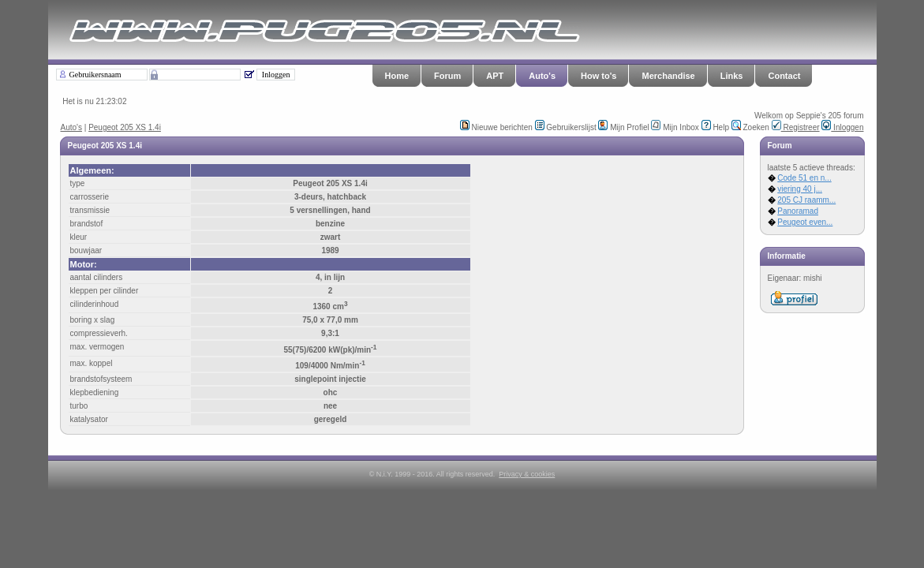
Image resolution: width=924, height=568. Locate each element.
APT (495, 76)
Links (732, 76)
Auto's (542, 76)
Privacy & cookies (527, 474)
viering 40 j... (800, 189)
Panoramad (798, 211)
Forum (447, 76)
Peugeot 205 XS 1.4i (125, 127)
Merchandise (668, 76)
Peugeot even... (805, 222)
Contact (784, 76)
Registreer (796, 127)
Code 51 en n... (804, 178)
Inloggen (842, 127)
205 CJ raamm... (806, 200)
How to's (599, 76)
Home (397, 76)
